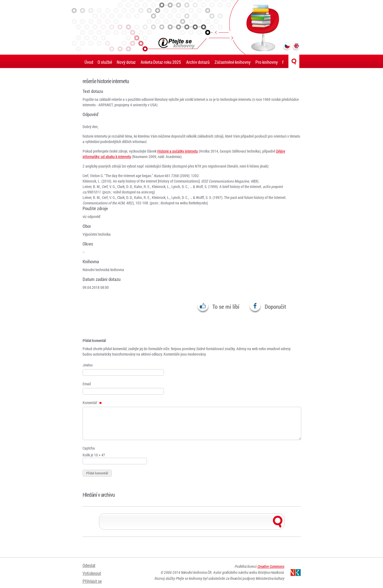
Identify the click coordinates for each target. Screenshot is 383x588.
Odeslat (89, 566)
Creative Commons (271, 567)
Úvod (89, 62)
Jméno (88, 365)
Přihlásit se (92, 579)
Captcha (89, 448)
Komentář (92, 403)
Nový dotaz (126, 62)
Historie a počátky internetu (178, 151)
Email (87, 384)
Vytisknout (92, 572)
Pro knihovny (267, 62)
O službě (105, 62)
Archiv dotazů (198, 62)
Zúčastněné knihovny (233, 62)
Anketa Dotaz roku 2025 (161, 62)
